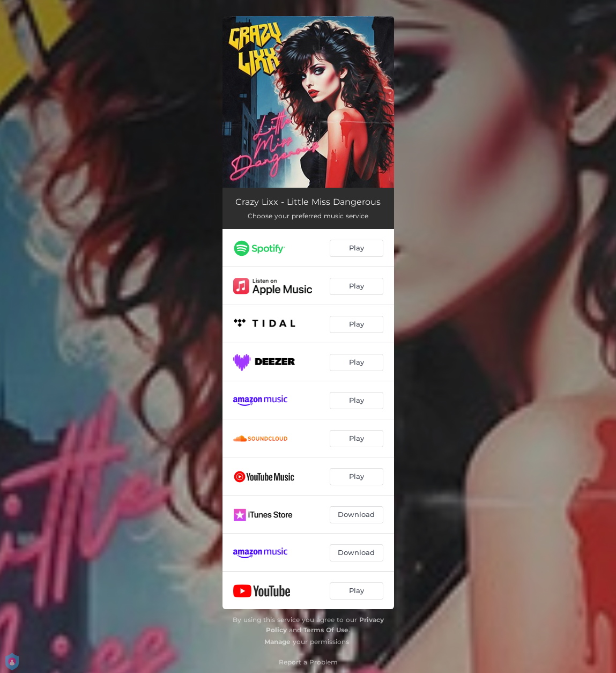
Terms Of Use (326, 630)
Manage (277, 642)
